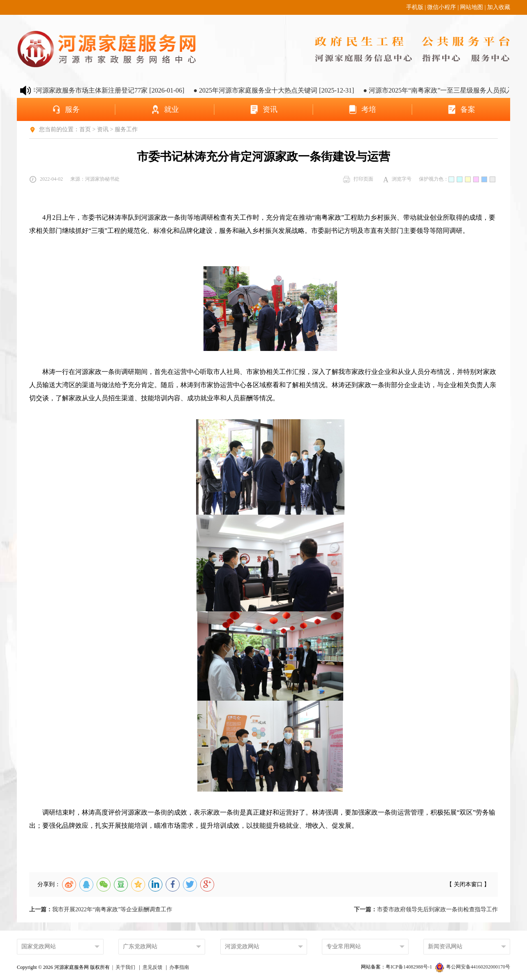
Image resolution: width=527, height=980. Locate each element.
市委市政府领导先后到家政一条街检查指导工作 (426, 909)
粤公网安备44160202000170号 (473, 967)
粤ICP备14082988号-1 (409, 967)
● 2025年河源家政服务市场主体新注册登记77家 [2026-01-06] (103, 90)
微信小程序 (441, 7)
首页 (85, 129)
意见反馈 (153, 967)
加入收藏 (499, 7)
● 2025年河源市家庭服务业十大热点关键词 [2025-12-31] (279, 90)
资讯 (103, 129)
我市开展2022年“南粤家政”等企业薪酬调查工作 (101, 909)
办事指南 (179, 967)
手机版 (415, 7)
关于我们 (125, 967)
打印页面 (358, 179)
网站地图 (472, 7)
